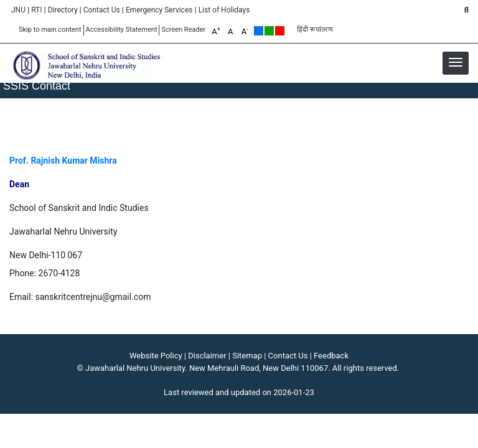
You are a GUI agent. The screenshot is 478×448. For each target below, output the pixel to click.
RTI (36, 10)
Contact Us (102, 10)
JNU (18, 10)
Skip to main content (50, 30)
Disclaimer (207, 356)
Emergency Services (159, 10)
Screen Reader (183, 30)
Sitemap (247, 356)
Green (269, 31)
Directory (63, 10)
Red (280, 31)
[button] (456, 62)
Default (259, 31)
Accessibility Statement (122, 30)
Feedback (331, 356)
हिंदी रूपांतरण (315, 30)
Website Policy (156, 356)
